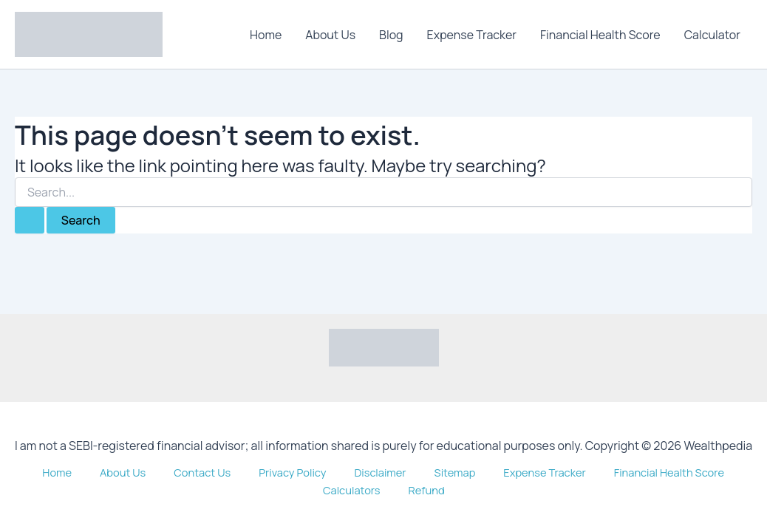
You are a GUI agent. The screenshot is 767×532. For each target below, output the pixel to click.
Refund (732, 489)
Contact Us (151, 489)
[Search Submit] (30, 220)
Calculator (712, 35)
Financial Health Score (600, 35)
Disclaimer (308, 489)
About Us (330, 35)
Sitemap (371, 489)
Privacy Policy (231, 489)
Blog (391, 35)
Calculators (669, 489)
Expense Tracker (472, 35)
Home (266, 35)
